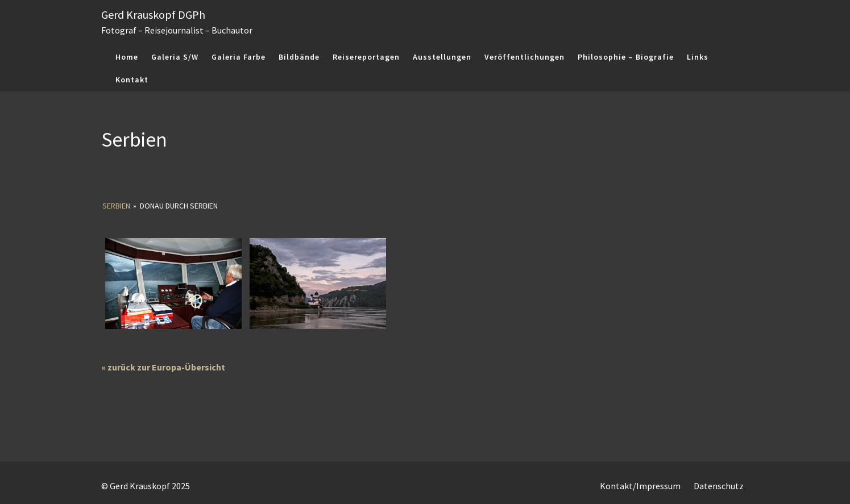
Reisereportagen (366, 57)
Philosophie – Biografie (626, 57)
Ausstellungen (442, 57)
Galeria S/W (175, 57)
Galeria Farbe (239, 57)
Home (127, 57)
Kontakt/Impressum (640, 486)
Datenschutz (719, 486)
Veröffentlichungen (524, 57)
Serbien (116, 206)
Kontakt (132, 80)
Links (698, 57)
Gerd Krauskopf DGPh (153, 14)
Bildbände (299, 57)
